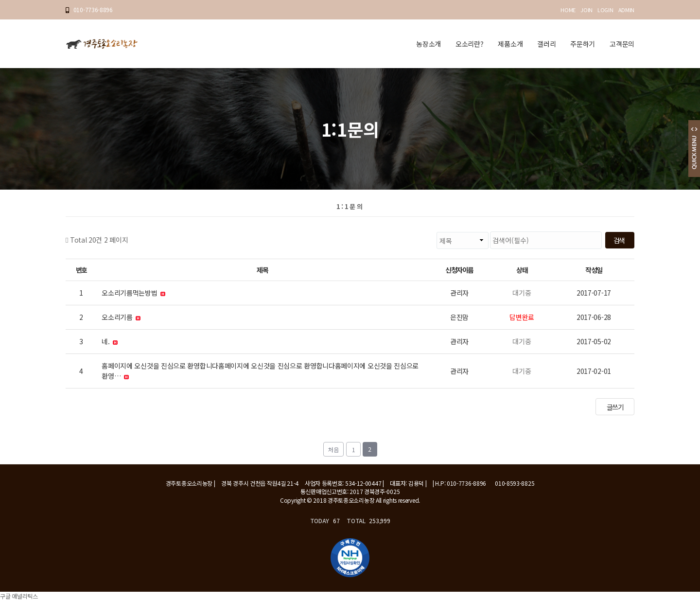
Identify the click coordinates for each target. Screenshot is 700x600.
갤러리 (546, 44)
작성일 (594, 270)
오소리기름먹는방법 (133, 293)
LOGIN (605, 10)
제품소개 (510, 44)
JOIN (586, 10)
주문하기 (583, 44)
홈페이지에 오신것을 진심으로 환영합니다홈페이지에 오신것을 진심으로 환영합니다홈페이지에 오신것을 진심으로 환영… (260, 371)
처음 (333, 450)
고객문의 (622, 44)
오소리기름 (121, 317)
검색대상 (128, 232)
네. (110, 341)
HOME (568, 10)
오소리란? (470, 44)
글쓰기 (615, 407)
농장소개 (429, 44)
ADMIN (627, 10)
